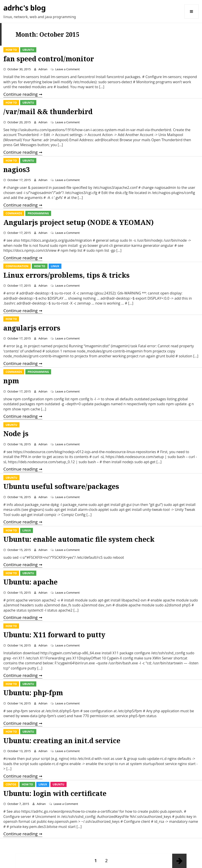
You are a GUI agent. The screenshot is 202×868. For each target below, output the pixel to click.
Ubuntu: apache (30, 582)
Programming (38, 213)
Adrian (43, 69)
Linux (55, 266)
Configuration (17, 266)
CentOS (11, 784)
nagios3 (17, 170)
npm (11, 381)
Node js (16, 434)
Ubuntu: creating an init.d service (62, 741)
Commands (14, 213)
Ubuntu (28, 50)
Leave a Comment (67, 69)
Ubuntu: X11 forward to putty (54, 635)
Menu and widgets (192, 18)
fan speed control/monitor (49, 59)
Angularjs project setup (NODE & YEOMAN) (78, 222)
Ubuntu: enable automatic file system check (79, 539)
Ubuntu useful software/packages (61, 486)
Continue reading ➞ (23, 94)
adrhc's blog (25, 8)
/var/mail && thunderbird (48, 112)
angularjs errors (32, 328)
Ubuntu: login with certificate (55, 793)
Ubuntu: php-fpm (33, 693)
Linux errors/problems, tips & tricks (66, 275)
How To (11, 50)
